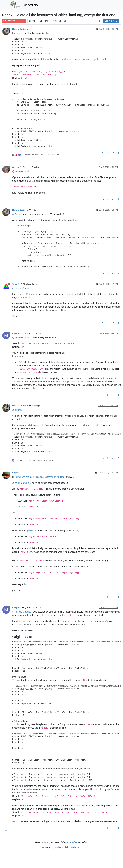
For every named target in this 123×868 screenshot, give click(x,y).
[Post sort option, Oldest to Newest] (99, 21)
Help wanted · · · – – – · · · (14, 21)
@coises (39, 477)
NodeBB (59, 847)
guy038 (16, 473)
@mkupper (35, 406)
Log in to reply (111, 21)
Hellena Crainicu (20, 29)
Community (31, 5)
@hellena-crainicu (25, 477)
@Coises (34, 210)
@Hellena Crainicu (29, 167)
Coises (16, 167)
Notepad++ (72, 842)
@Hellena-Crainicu (22, 171)
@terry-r (49, 477)
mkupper (16, 333)
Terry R (16, 284)
